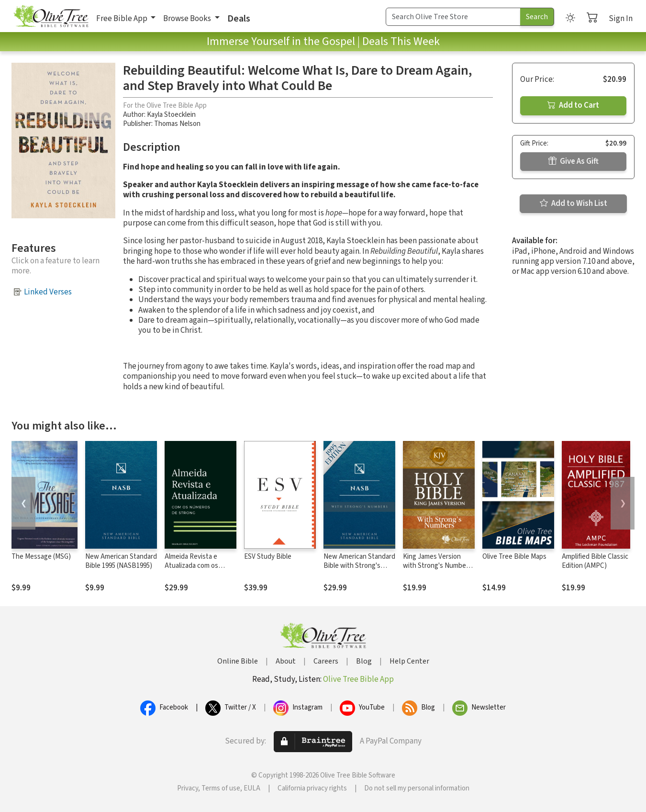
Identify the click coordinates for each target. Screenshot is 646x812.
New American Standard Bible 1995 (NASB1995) (121, 561)
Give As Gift (574, 161)
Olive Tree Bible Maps (514, 557)
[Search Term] (453, 17)
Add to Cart (573, 105)
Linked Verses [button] (48, 292)
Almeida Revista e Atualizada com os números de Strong (193, 566)
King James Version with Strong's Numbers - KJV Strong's (437, 566)
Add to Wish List (574, 203)
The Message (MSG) (41, 557)
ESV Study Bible (268, 557)
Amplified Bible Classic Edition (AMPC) (595, 561)
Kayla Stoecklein (171, 115)
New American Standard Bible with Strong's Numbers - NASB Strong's (359, 570)
